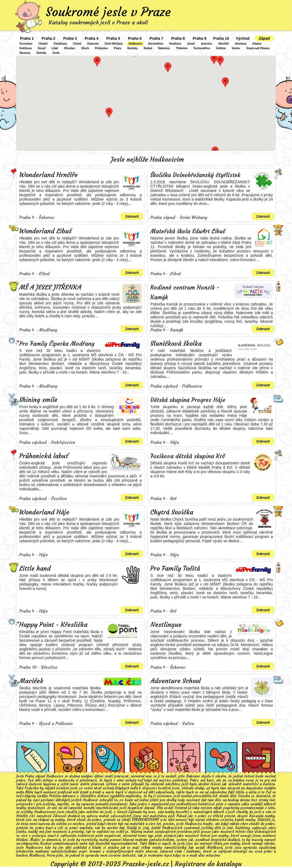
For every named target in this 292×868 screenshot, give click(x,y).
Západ (264, 38)
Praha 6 (135, 38)
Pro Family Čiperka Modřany (57, 344)
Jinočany (241, 44)
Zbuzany (25, 53)
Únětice (221, 48)
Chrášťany (60, 44)
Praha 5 (113, 38)
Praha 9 (200, 38)
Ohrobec (70, 48)
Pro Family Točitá (175, 568)
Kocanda (256, 816)
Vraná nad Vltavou (258, 48)
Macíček (31, 681)
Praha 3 (70, 38)
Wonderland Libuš (45, 231)
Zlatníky (42, 53)
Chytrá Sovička (172, 512)
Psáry (118, 48)
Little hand (35, 568)
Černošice (26, 44)
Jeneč (191, 44)
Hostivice (175, 44)
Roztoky (133, 48)
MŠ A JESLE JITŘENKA (50, 287)
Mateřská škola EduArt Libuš (188, 231)
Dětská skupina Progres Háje (188, 400)
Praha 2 (48, 38)
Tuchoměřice (202, 48)
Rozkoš (46, 844)
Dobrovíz (93, 44)
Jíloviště (223, 44)
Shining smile (38, 400)
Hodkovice (136, 44)
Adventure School (176, 681)
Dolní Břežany (114, 44)
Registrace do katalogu (208, 864)
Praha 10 (221, 38)
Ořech (85, 48)
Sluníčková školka (176, 344)
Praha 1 (27, 38)
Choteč (43, 44)
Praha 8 (178, 38)
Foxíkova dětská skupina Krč (188, 456)
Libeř (55, 48)
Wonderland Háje (44, 512)
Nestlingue (166, 625)
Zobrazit (132, 216)
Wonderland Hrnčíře (48, 175)
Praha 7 (156, 38)
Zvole (56, 53)
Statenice (164, 48)
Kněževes (26, 48)
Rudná (148, 48)
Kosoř (42, 48)
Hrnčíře (22, 816)
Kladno (257, 44)
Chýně (77, 44)
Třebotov (182, 48)
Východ (243, 38)
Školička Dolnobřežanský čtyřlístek (195, 175)
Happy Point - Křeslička (53, 625)
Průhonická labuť (44, 456)
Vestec (236, 48)
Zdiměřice (88, 796)
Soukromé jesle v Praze (108, 12)
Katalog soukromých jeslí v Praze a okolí (98, 22)
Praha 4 (92, 38)
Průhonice (102, 48)
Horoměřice (156, 44)
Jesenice (206, 44)
